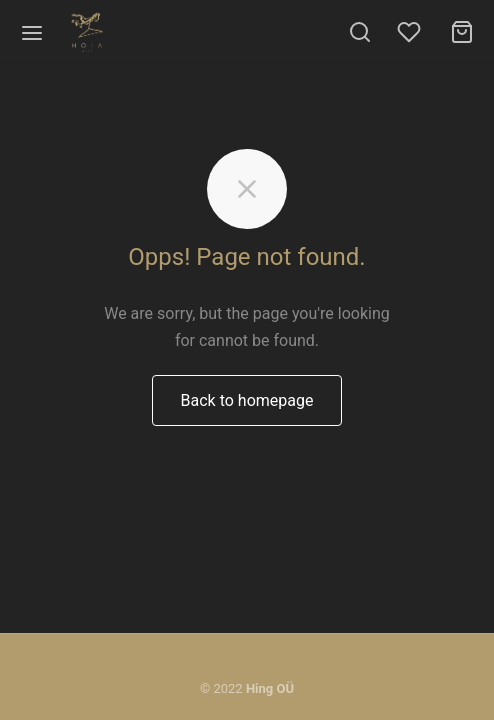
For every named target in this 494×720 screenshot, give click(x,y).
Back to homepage (247, 400)
